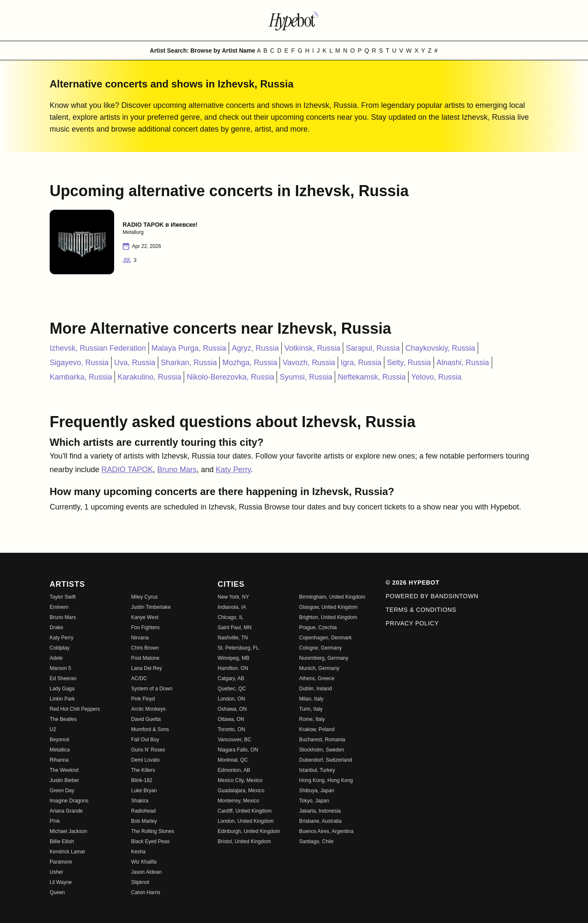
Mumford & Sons (150, 729)
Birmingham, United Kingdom (332, 597)
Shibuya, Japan (317, 791)
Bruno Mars (177, 470)
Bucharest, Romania (322, 740)
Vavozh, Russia (309, 363)
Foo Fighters (145, 628)
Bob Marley (144, 821)
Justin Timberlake (151, 607)
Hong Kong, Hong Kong (326, 780)
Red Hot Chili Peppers (75, 709)
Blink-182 (142, 780)
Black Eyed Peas (150, 841)
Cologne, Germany (321, 648)
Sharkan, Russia (189, 363)
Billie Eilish (62, 841)
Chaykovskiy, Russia (440, 348)
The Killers (143, 770)
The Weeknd (64, 770)
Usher (56, 872)
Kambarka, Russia (81, 377)
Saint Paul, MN (235, 628)
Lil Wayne (61, 882)
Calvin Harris (146, 892)
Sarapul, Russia (373, 348)
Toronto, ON (231, 729)
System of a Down (152, 689)
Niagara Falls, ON (238, 750)
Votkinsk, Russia (312, 348)
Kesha (138, 852)
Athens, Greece (317, 678)
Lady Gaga (62, 689)
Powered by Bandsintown (432, 596)
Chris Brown (145, 648)
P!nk (55, 821)
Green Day (62, 791)
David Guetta (146, 719)
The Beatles (63, 719)
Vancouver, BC (234, 740)
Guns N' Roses (148, 750)
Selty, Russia (409, 363)
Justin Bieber (64, 780)
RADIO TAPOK (127, 470)
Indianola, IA (232, 607)
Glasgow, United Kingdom (328, 607)
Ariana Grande (66, 811)
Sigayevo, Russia (79, 363)
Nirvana (140, 638)
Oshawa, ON (232, 709)
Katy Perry (234, 470)
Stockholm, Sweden (322, 750)
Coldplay (60, 648)
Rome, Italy (312, 719)
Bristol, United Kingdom (244, 841)
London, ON (231, 699)
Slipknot (140, 882)
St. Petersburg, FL (238, 648)
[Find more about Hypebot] (294, 20)
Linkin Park (62, 699)
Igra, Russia (361, 363)
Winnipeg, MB (234, 658)
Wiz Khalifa (144, 862)
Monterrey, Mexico (238, 801)
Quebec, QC (232, 689)
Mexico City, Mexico (240, 780)
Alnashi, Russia (463, 363)
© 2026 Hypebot (413, 583)
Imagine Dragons (69, 801)
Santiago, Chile (316, 841)
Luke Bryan (144, 791)
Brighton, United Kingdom (328, 617)
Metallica (60, 750)
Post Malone (145, 658)
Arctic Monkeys (148, 709)
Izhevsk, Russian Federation (98, 348)
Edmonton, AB (234, 770)
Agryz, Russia (255, 348)
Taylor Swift (63, 597)
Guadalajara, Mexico (241, 791)
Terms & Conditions (421, 610)
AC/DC (139, 678)
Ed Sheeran (63, 678)
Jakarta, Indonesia (320, 811)
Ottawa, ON (231, 719)
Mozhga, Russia (250, 363)
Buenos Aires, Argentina (326, 831)
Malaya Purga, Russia (189, 348)
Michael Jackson (69, 831)
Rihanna (59, 760)
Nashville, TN (233, 638)
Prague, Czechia (318, 628)
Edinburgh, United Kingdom (249, 831)
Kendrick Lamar (67, 852)
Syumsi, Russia (306, 377)
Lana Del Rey (147, 668)
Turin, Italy (311, 709)
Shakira (140, 801)
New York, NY (233, 597)
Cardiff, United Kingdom (245, 811)
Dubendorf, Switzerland (326, 760)
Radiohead (143, 811)
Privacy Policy (412, 623)
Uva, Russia (135, 363)
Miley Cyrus (144, 597)
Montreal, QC (233, 760)
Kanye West (145, 617)
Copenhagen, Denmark (325, 638)
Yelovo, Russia (436, 377)
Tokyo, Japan (314, 801)
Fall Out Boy (145, 740)
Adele (56, 658)
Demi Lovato (145, 760)
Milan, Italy (311, 699)
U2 (53, 729)
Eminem (59, 607)
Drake (56, 628)
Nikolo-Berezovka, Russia (230, 377)
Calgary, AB (231, 678)
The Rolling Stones (153, 831)
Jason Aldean (146, 872)
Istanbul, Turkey (317, 770)
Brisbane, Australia (320, 821)
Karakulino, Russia (149, 377)
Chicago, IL (231, 617)
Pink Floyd (143, 699)
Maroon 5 (60, 668)
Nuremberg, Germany (324, 658)
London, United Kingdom (246, 821)
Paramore (61, 862)
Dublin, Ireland (315, 689)
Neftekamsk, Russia (372, 377)
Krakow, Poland (317, 729)
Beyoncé (60, 740)
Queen (57, 892)
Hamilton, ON (233, 668)
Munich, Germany (319, 668)
